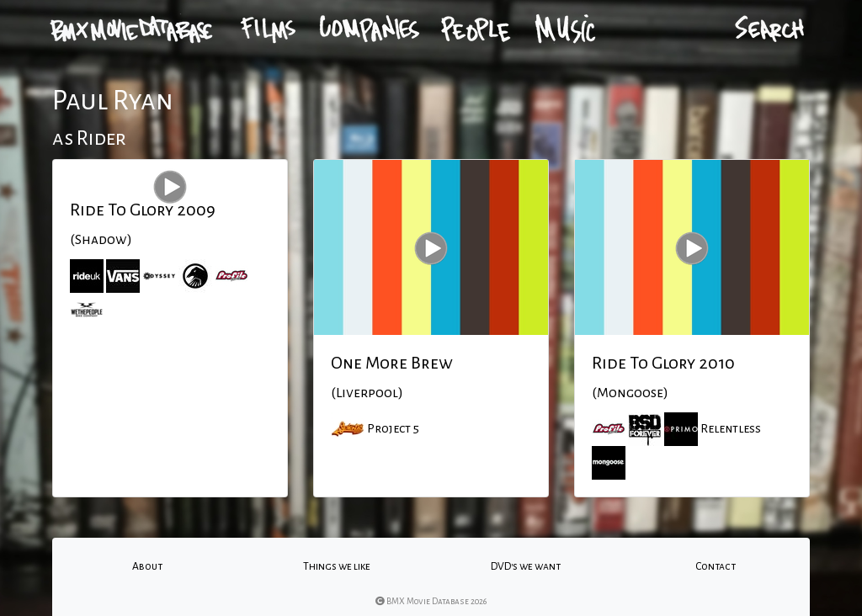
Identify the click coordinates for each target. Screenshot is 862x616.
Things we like (337, 566)
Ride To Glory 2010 (663, 363)
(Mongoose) (630, 393)
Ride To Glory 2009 (143, 210)
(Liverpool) (367, 393)
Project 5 (393, 428)
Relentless (731, 428)
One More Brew (392, 363)
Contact (716, 566)
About (147, 566)
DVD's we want (526, 566)
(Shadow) (101, 240)
